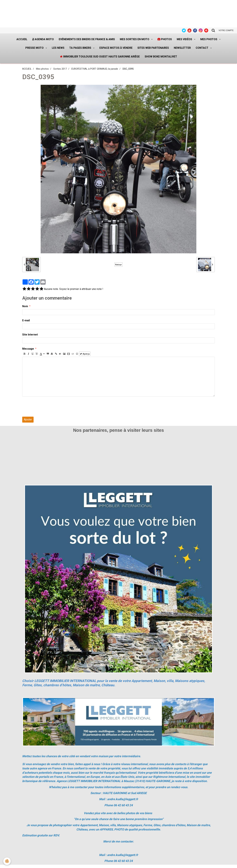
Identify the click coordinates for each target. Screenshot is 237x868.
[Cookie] (7, 861)
